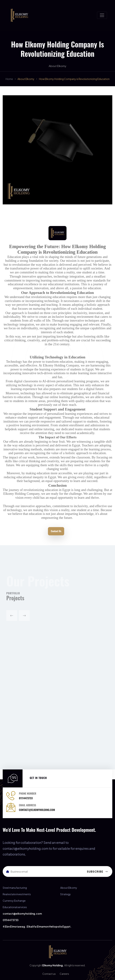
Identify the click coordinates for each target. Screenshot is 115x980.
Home (9, 79)
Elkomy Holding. (53, 965)
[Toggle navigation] (102, 15)
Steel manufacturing (15, 888)
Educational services (15, 907)
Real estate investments (17, 894)
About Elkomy (26, 79)
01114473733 (11, 920)
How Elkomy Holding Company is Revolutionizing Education (74, 79)
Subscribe (97, 871)
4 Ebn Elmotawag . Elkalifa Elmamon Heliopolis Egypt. (37, 926)
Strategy (66, 894)
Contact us (49, 974)
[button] (12, 617)
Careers (64, 974)
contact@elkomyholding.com (22, 914)
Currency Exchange (14, 901)
